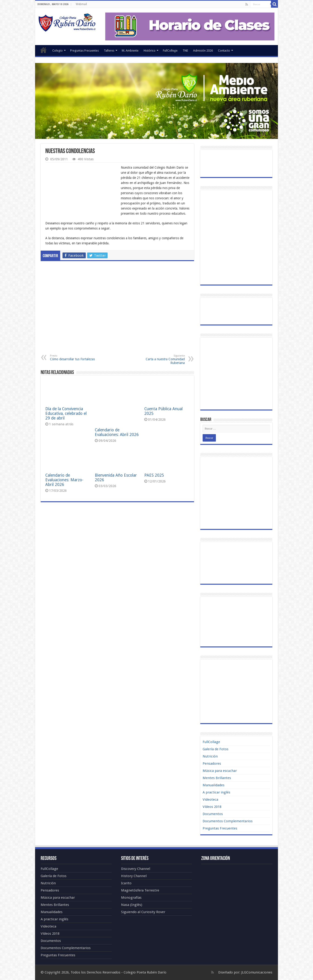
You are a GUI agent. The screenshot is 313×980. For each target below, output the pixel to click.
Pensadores (212, 764)
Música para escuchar (220, 771)
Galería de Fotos (216, 749)
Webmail (81, 4)
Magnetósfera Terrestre (140, 890)
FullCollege (170, 51)
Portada (43, 50)
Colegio (58, 51)
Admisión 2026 (203, 51)
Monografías (131, 898)
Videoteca (210, 800)
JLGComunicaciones (257, 972)
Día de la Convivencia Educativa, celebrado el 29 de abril (66, 413)
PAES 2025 (154, 459)
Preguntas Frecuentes (84, 51)
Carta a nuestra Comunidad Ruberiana (161, 359)
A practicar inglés (216, 792)
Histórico (150, 51)
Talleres (109, 51)
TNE (185, 51)
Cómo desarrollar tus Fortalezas (74, 358)
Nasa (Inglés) (132, 905)
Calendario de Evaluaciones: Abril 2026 (117, 411)
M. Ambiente (130, 51)
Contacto (224, 51)
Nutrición (210, 756)
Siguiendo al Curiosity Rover (143, 912)
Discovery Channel (136, 869)
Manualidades (214, 785)
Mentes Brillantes (217, 778)
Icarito (126, 883)
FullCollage (211, 742)
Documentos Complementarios (228, 821)
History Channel (134, 876)
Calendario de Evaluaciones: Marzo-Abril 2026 (64, 463)
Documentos (213, 814)
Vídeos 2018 (212, 807)
